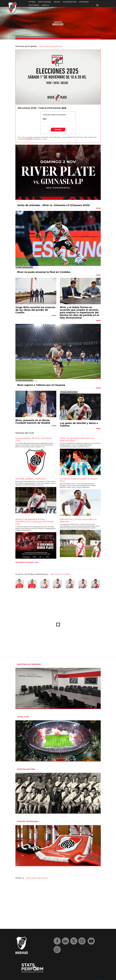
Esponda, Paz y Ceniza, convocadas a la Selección (78, 521)
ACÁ (64, 108)
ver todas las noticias (51, 46)
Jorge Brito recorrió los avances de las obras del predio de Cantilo (35, 310)
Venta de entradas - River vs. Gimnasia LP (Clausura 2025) (53, 205)
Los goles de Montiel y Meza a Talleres (79, 424)
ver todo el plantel (61, 574)
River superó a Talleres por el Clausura (41, 385)
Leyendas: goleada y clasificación (31, 479)
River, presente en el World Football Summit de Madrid (33, 422)
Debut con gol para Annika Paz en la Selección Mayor (77, 439)
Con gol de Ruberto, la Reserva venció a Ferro (79, 480)
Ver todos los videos (37, 878)
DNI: (45, 119)
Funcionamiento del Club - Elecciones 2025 (33, 439)
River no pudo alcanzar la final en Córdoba (44, 272)
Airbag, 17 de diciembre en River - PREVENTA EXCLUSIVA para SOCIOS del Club (35, 522)
